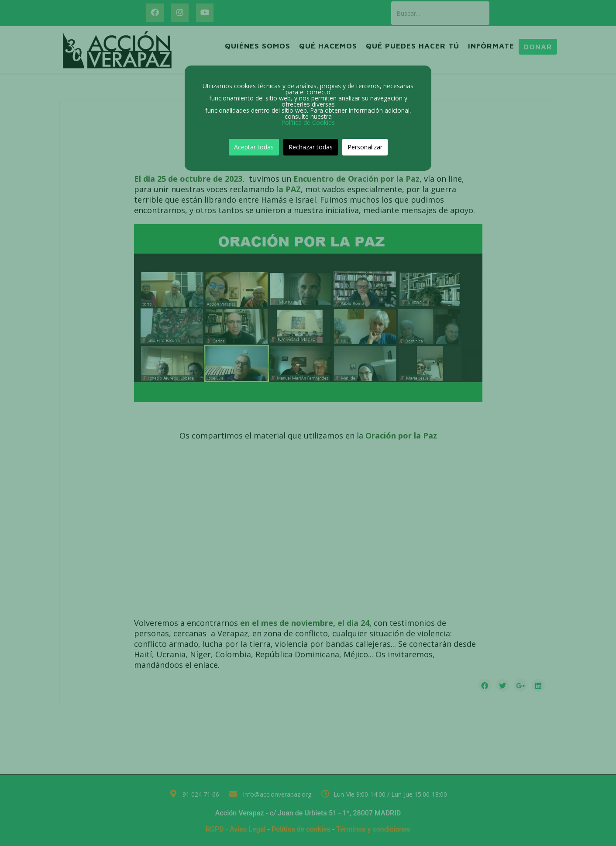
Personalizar (365, 147)
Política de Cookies (308, 123)
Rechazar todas (311, 147)
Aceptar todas (254, 147)
